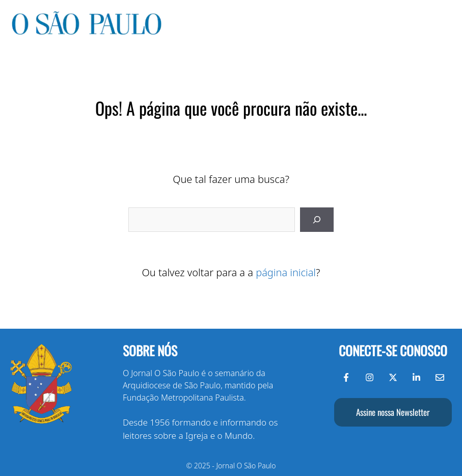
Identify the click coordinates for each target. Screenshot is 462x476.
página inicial (286, 272)
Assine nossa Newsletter (393, 412)
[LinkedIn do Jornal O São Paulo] (416, 377)
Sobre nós (150, 350)
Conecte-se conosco (393, 350)
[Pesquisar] (317, 220)
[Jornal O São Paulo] (87, 32)
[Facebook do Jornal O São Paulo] (346, 377)
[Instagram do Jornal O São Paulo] (370, 377)
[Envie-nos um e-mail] (440, 377)
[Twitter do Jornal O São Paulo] (393, 377)
